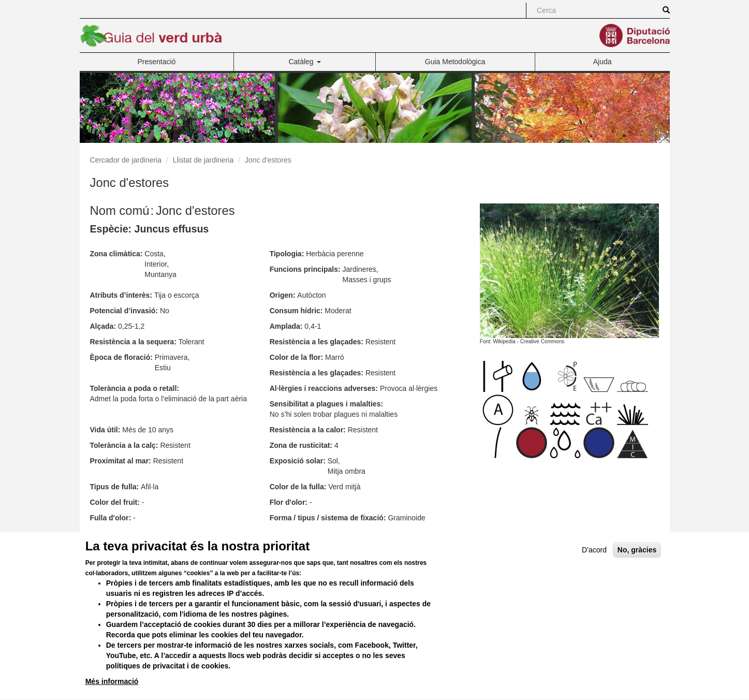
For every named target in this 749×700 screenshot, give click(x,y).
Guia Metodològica (455, 62)
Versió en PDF (631, 538)
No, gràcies (637, 569)
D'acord (594, 569)
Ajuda (603, 62)
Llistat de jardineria (203, 160)
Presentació (156, 62)
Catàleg (304, 62)
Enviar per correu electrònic (548, 538)
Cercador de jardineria (126, 160)
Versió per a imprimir (456, 538)
